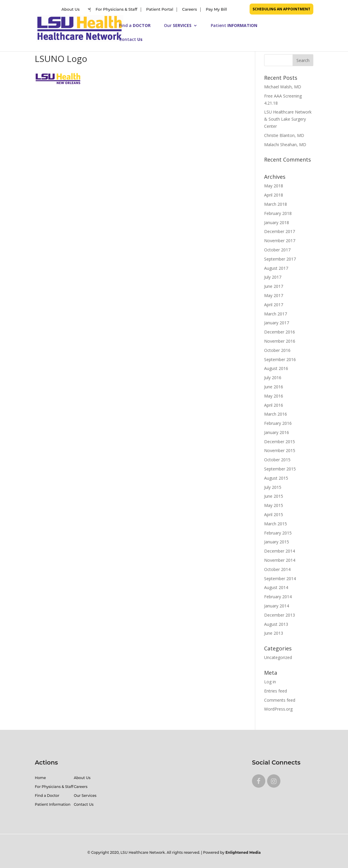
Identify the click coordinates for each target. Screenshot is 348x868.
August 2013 (276, 624)
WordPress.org (278, 709)
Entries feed (276, 691)
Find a (135, 26)
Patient (234, 26)
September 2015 (280, 469)
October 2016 (277, 350)
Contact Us (84, 804)
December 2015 (280, 442)
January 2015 (277, 542)
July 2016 (273, 378)
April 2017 (274, 305)
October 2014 (277, 569)
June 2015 (274, 496)
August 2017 (276, 268)
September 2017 (280, 259)
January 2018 (277, 222)
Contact (131, 40)
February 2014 (278, 597)
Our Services (85, 796)
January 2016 (277, 432)
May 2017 (274, 295)
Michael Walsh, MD (283, 87)
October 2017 (277, 250)
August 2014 (276, 587)
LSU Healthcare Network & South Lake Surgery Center (288, 119)
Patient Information (52, 804)
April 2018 (274, 195)
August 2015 (276, 478)
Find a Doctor (47, 796)
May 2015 (274, 505)
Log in (270, 682)
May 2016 (274, 396)
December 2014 (280, 551)
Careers (189, 9)
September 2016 (280, 359)
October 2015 (277, 460)
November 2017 (280, 241)
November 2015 (280, 450)
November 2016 (280, 341)
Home (40, 778)
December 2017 (280, 231)
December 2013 (280, 615)
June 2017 (274, 286)
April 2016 (274, 405)
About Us (70, 9)
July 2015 (273, 487)
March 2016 (276, 414)
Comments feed (280, 700)
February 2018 (278, 213)
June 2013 (274, 633)
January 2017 (277, 323)
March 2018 (276, 204)
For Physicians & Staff (116, 9)
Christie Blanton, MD (284, 135)
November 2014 (280, 560)
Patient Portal (160, 9)
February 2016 (278, 423)
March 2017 (276, 314)
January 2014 (277, 606)
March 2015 (276, 524)
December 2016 (280, 332)
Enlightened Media (243, 852)
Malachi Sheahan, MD (285, 145)
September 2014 (280, 579)
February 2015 (278, 533)
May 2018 (274, 186)
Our (178, 26)
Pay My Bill (216, 9)
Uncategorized (278, 657)
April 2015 (274, 514)
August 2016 (276, 368)
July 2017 (273, 277)
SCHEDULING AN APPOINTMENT (281, 9)
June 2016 (274, 387)
